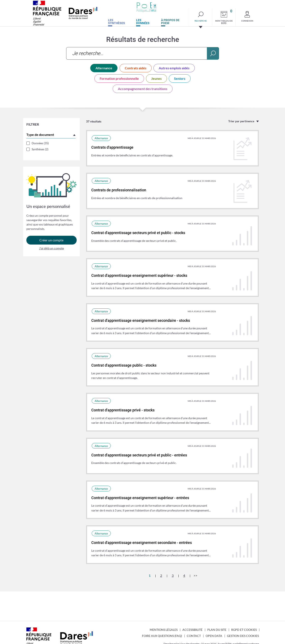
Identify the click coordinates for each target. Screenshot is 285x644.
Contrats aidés (136, 68)
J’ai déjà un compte (52, 250)
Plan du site (217, 630)
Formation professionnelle (119, 78)
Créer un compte (51, 242)
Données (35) (40, 143)
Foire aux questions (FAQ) (162, 636)
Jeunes (156, 78)
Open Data (214, 636)
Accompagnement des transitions (143, 89)
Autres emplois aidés (174, 68)
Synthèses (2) (40, 149)
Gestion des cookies (243, 636)
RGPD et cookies (244, 630)
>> (195, 575)
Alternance (104, 68)
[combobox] (143, 53)
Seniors (180, 78)
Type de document (40, 135)
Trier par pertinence (241, 121)
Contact (194, 636)
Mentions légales (164, 630)
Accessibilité (192, 630)
